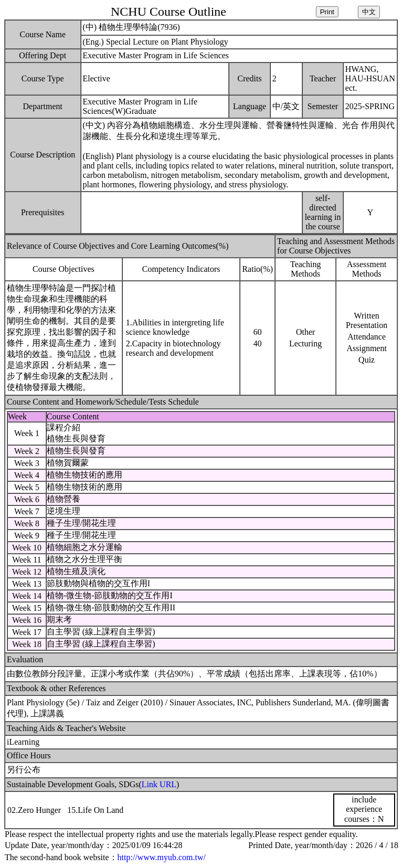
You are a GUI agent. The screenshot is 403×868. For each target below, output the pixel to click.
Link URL (159, 784)
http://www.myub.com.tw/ (162, 857)
